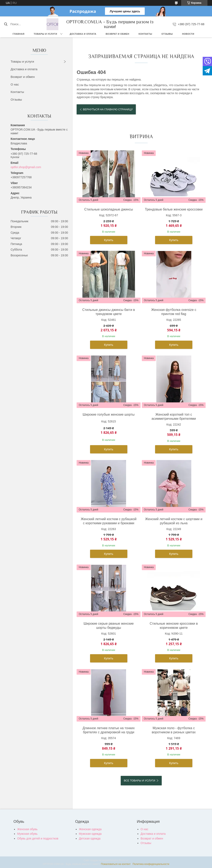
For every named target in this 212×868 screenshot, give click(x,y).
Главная (19, 34)
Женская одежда (90, 829)
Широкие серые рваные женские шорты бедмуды (108, 626)
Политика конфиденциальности (151, 864)
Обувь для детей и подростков (38, 838)
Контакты (145, 34)
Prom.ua (124, 860)
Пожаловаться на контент (116, 864)
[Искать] (6, 24)
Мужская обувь (27, 834)
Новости (188, 34)
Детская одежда (90, 838)
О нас (15, 84)
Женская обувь (27, 829)
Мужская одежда (90, 834)
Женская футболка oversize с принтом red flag (174, 312)
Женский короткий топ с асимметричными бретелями (174, 417)
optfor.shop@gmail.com (26, 167)
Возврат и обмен (117, 34)
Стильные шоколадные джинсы (109, 209)
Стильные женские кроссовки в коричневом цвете (174, 626)
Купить (108, 240)
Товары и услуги (45, 34)
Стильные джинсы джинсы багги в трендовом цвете (109, 312)
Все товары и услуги (139, 781)
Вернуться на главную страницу (108, 109)
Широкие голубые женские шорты (109, 414)
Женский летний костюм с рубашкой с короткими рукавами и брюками (109, 521)
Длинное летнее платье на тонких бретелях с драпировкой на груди (109, 730)
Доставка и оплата (83, 34)
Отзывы (167, 34)
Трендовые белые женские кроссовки (174, 209)
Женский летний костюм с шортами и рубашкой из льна (174, 521)
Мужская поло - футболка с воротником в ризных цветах (174, 730)
